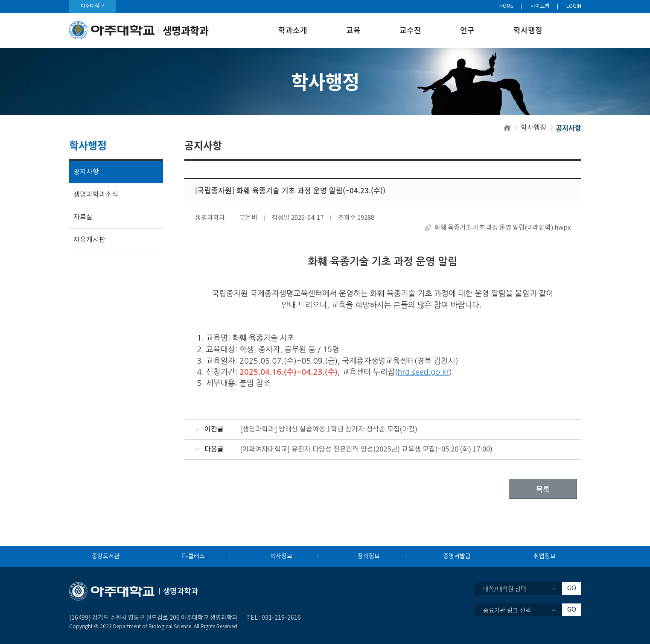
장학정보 (369, 557)
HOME (506, 6)
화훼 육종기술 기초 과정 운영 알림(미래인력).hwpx (503, 228)
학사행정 (528, 30)
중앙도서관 (106, 557)
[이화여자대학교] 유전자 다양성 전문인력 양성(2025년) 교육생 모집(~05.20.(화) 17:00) (366, 449)
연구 (467, 30)
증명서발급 (457, 557)
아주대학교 (92, 6)
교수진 (410, 30)
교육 (353, 30)
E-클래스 (193, 557)
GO (572, 588)
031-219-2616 (281, 618)
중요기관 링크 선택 (507, 610)
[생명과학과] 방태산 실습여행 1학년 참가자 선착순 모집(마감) (329, 429)
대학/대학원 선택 (505, 589)
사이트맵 (540, 6)
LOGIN (574, 6)
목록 (543, 489)
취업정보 (545, 557)
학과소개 (293, 30)
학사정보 (281, 557)
